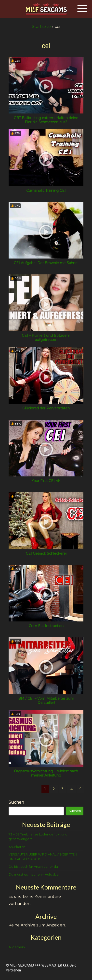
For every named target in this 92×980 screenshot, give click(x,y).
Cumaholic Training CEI (46, 191)
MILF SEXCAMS (22, 965)
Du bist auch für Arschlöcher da (33, 867)
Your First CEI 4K (46, 481)
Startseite (41, 27)
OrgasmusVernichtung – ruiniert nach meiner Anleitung (46, 773)
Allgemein (17, 947)
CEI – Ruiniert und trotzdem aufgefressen (46, 338)
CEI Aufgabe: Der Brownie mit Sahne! (46, 263)
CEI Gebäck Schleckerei (46, 553)
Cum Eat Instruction (46, 626)
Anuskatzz (17, 847)
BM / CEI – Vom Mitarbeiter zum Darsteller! (46, 701)
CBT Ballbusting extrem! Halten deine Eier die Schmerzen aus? (46, 120)
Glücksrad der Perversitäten (46, 408)
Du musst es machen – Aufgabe (34, 874)
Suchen (16, 802)
